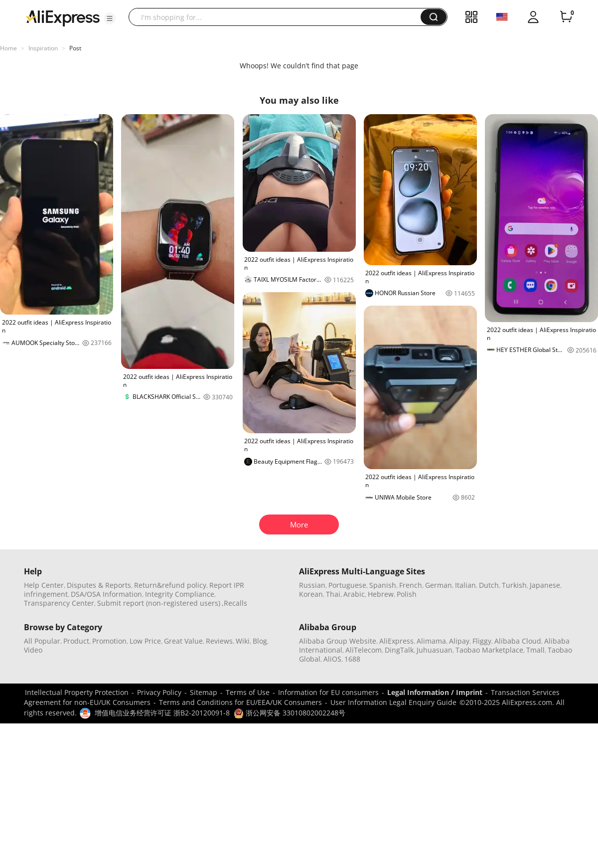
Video (33, 650)
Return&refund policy (170, 585)
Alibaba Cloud (518, 641)
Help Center (44, 585)
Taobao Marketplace (489, 650)
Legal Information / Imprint (435, 692)
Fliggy (482, 641)
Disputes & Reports (99, 585)
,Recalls (234, 603)
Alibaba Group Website (338, 641)
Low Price (145, 641)
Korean (311, 594)
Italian (465, 585)
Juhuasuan (435, 650)
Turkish (514, 585)
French (411, 585)
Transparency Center (59, 603)
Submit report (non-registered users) (159, 603)
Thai (333, 594)
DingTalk (399, 650)
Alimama (431, 641)
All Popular (42, 641)
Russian (312, 585)
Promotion (109, 641)
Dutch (489, 585)
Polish (407, 594)
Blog (260, 641)
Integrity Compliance (180, 594)
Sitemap (204, 692)
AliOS (332, 659)
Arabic (354, 594)
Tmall (535, 650)
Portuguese (347, 585)
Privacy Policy (159, 692)
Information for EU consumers (328, 692)
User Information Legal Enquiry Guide (393, 702)
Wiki (243, 641)
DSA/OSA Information (106, 594)
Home (8, 48)
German (439, 585)
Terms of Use (248, 692)
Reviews (219, 641)
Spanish (383, 585)
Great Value (183, 641)
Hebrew (381, 594)
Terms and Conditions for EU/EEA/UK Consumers (240, 702)
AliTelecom (364, 650)
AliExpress (396, 641)
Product (76, 641)
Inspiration (43, 48)
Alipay (459, 641)
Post (75, 48)
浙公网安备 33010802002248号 (290, 713)
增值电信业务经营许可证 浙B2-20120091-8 (162, 713)
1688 (352, 659)
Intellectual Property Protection (77, 692)
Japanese (545, 585)
